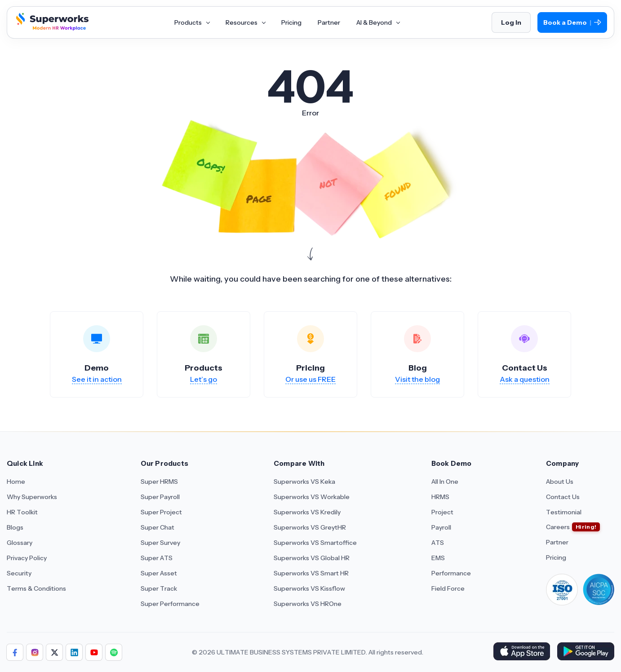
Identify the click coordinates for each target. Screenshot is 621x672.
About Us (560, 482)
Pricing (556, 557)
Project (442, 512)
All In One (445, 482)
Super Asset (159, 573)
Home (16, 482)
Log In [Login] (511, 22)
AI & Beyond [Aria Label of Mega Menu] (378, 22)
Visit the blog (417, 379)
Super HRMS (159, 482)
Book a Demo (572, 23)
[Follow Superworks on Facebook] (15, 652)
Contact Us (563, 497)
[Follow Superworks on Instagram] (35, 652)
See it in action (97, 379)
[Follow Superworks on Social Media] (114, 652)
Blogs (15, 527)
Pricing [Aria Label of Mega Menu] (291, 22)
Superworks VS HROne (308, 604)
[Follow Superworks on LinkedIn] (74, 652)
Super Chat (157, 527)
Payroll (441, 527)
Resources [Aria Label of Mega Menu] (245, 22)
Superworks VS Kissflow (309, 588)
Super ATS (157, 558)
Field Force (448, 588)
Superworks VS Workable (312, 497)
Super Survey (160, 543)
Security (19, 573)
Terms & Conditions (36, 588)
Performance (451, 573)
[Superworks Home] (51, 28)
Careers (558, 527)
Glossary (20, 543)
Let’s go (204, 379)
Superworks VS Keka (304, 482)
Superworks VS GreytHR (310, 527)
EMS (438, 558)
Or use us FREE (310, 379)
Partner (557, 542)
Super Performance (170, 604)
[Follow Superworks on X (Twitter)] (54, 652)
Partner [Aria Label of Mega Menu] (329, 22)
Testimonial (564, 512)
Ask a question (525, 379)
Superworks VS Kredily (307, 512)
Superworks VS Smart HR (311, 573)
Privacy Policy (27, 558)
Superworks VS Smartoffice (315, 543)
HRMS (440, 497)
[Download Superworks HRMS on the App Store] (521, 652)
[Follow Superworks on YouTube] (94, 652)
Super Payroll (160, 497)
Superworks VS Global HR (312, 558)
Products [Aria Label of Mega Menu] (192, 22)
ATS (438, 543)
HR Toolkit (22, 512)
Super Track (159, 588)
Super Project (161, 512)
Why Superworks (32, 497)
